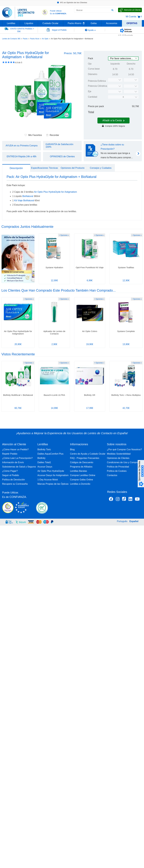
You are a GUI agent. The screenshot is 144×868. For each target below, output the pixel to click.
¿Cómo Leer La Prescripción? (17, 458)
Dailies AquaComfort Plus (50, 454)
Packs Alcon (35, 39)
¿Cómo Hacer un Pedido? (15, 449)
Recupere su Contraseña (15, 484)
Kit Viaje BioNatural (24, 200)
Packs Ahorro (75, 23)
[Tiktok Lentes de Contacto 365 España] (124, 500)
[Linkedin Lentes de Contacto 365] (130, 500)
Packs (25, 39)
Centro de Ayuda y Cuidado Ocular (88, 454)
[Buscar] (112, 10)
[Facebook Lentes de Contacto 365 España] (111, 500)
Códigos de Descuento (82, 462)
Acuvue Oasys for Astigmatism (53, 475)
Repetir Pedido (10, 454)
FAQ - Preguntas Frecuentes (85, 458)
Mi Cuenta (131, 17)
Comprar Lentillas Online (83, 475)
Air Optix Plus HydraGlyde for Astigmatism (55, 192)
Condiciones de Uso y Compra (122, 462)
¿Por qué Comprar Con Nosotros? (124, 449)
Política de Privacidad (118, 467)
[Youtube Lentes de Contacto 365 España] (137, 500)
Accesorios (112, 23)
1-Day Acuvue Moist (48, 480)
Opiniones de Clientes (118, 458)
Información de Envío (13, 462)
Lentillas (11, 23)
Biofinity (41, 458)
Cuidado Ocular (51, 23)
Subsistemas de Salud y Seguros (19, 467)
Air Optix (45, 39)
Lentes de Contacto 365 (11, 39)
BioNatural (28, 196)
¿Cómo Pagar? (10, 471)
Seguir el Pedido (11, 475)
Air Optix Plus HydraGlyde (51, 471)
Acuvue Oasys (45, 467)
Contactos (112, 475)
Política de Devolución (13, 480)
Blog (72, 449)
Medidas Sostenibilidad (119, 454)
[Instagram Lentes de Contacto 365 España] (118, 500)
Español (134, 521)
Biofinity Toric (44, 449)
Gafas (94, 23)
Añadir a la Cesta (113, 120)
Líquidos (29, 23)
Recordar (53, 135)
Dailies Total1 (44, 462)
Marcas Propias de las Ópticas (53, 484)
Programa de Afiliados (81, 467)
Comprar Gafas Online (82, 480)
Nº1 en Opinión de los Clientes (72, 3)
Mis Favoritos (33, 135)
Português (122, 521)
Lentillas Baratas (79, 471)
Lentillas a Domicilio (80, 484)
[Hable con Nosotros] (130, 10)
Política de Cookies (117, 471)
